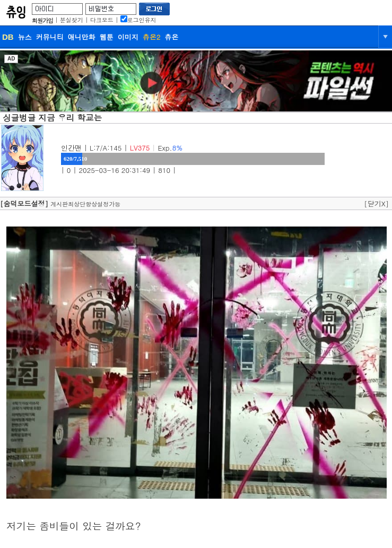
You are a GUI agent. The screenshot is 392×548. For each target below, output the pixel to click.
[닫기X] (376, 203)
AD (11, 59)
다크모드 (102, 20)
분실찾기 (72, 20)
